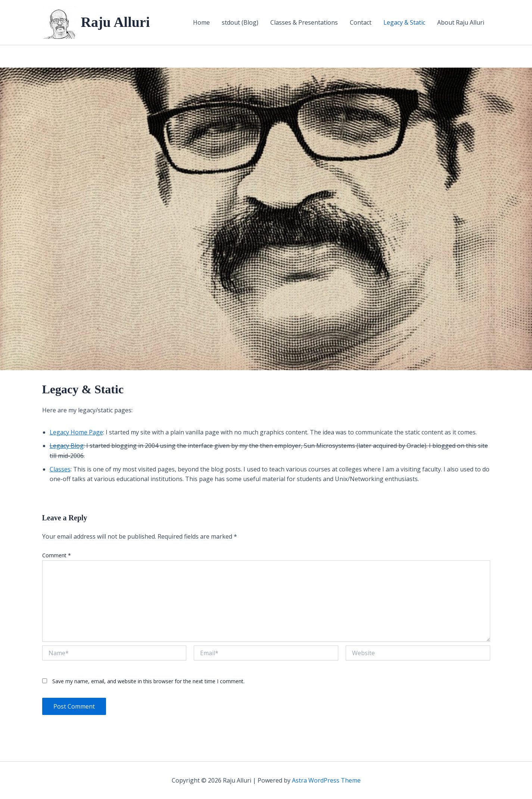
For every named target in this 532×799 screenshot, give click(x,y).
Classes (60, 469)
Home (201, 22)
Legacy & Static (404, 22)
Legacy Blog (67, 446)
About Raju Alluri (461, 22)
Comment (57, 555)
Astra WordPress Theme (326, 780)
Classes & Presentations (304, 22)
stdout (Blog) (240, 22)
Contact (361, 22)
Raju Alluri (116, 22)
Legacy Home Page (76, 432)
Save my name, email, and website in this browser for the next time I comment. (148, 681)
